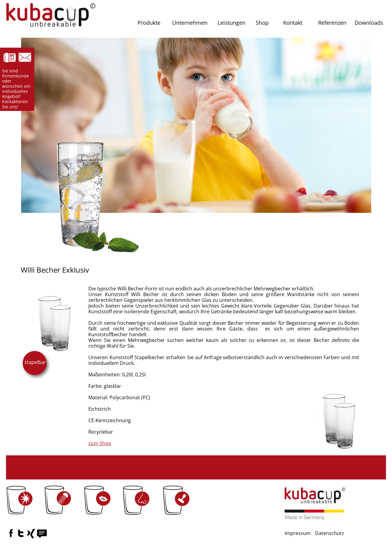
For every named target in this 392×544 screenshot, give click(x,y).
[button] (17, 499)
